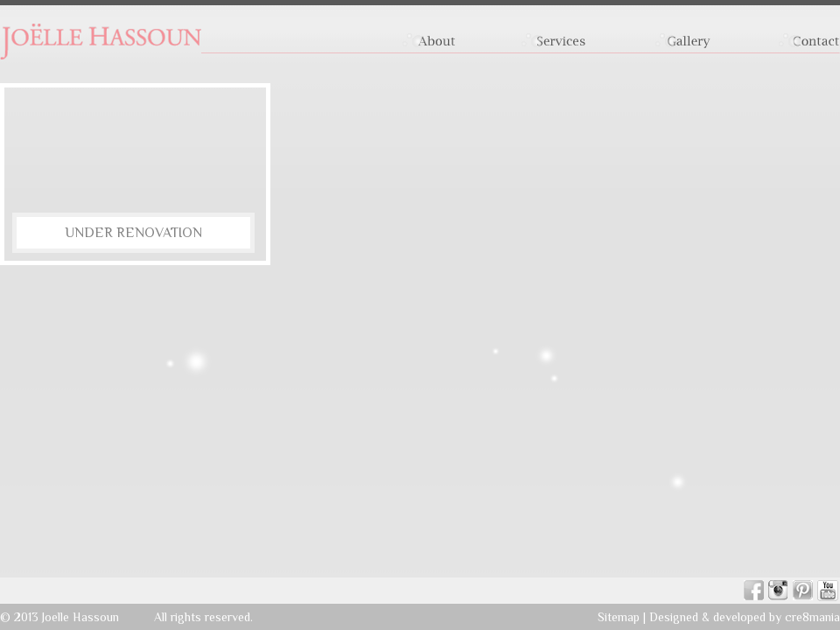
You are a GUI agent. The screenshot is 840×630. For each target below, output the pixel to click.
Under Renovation (133, 233)
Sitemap (619, 617)
